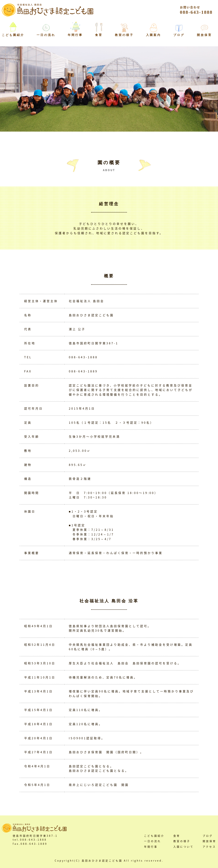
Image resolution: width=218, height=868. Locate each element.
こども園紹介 (154, 836)
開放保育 (204, 35)
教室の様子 (124, 35)
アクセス (209, 847)
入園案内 (153, 35)
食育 (99, 35)
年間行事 (75, 35)
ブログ (179, 35)
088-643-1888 (196, 10)
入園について (184, 847)
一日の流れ (46, 35)
